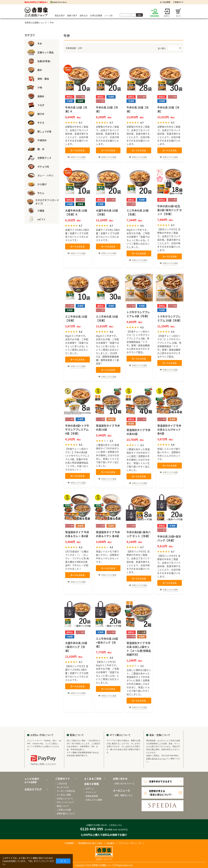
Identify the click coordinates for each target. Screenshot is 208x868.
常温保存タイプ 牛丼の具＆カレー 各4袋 (77, 534)
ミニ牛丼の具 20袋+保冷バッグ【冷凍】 (107, 643)
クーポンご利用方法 (66, 791)
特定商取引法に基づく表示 (90, 843)
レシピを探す (36, 780)
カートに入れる (77, 150)
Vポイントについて (65, 802)
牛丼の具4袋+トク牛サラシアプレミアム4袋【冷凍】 (77, 430)
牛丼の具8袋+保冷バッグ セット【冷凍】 (139, 534)
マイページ (91, 792)
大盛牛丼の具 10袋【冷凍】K (76, 212)
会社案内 (110, 843)
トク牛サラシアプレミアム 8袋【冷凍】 (138, 314)
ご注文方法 (62, 783)
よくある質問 (165, 2)
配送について (63, 806)
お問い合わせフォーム (156, 759)
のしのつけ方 (63, 787)
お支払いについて (65, 798)
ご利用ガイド (178, 2)
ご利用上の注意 (64, 810)
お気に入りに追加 (78, 157)
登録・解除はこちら (123, 795)
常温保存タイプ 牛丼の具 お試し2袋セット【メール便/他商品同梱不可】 (139, 649)
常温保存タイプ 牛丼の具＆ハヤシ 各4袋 (108, 534)
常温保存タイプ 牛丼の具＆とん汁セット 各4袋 (169, 430)
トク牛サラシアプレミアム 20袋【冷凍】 (170, 318)
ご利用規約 (69, 843)
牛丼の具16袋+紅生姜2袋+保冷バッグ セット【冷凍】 (170, 210)
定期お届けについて (66, 813)
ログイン (90, 788)
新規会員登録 (92, 796)
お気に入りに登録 (94, 800)
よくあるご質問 (64, 795)
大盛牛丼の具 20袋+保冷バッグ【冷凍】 (76, 647)
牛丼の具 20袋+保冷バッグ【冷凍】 (169, 538)
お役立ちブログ (33, 789)
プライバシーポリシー (129, 843)
